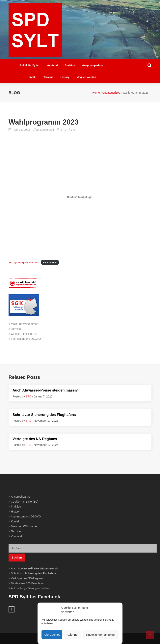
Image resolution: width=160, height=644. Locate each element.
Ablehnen (73, 635)
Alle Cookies (52, 635)
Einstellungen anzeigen (101, 635)
